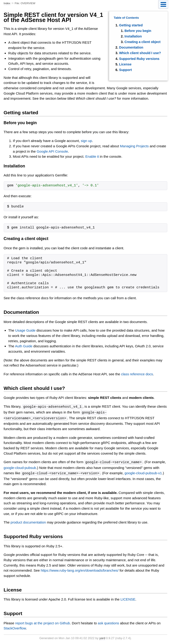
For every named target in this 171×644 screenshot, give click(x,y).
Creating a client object (142, 42)
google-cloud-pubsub (20, 467)
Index (7, 3)
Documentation (131, 47)
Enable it (92, 156)
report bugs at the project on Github (43, 622)
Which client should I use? (140, 53)
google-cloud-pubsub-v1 (143, 472)
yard (102, 637)
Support (125, 70)
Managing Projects (134, 146)
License (125, 64)
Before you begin (138, 31)
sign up (86, 141)
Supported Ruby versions (139, 59)
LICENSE (128, 598)
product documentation (28, 521)
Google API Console (52, 151)
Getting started (131, 25)
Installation (133, 36)
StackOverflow (15, 627)
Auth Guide (24, 346)
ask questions (108, 622)
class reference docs (137, 374)
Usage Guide (25, 330)
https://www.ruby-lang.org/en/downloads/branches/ (80, 569)
